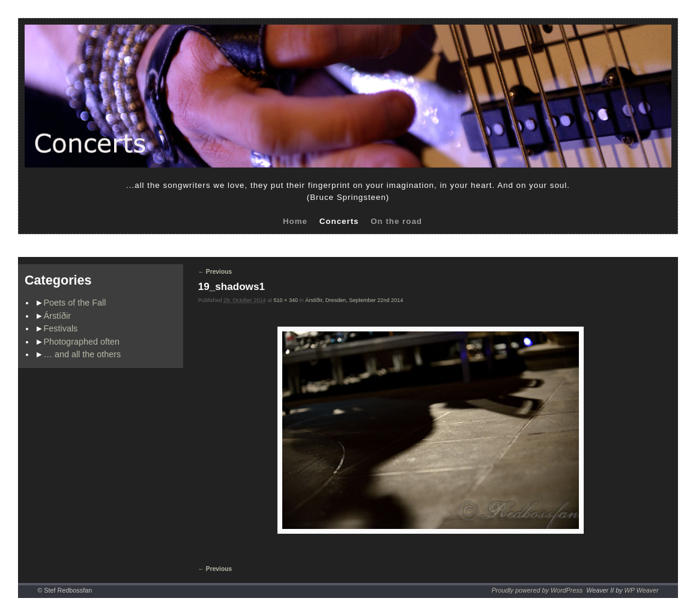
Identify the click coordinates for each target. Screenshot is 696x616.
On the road (396, 221)
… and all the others (83, 354)
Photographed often (82, 342)
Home (295, 221)
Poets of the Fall (75, 303)
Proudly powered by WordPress (537, 590)
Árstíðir (58, 316)
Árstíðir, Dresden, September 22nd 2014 (354, 300)
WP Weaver (642, 590)
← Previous (215, 272)
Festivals (61, 328)
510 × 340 (286, 300)
